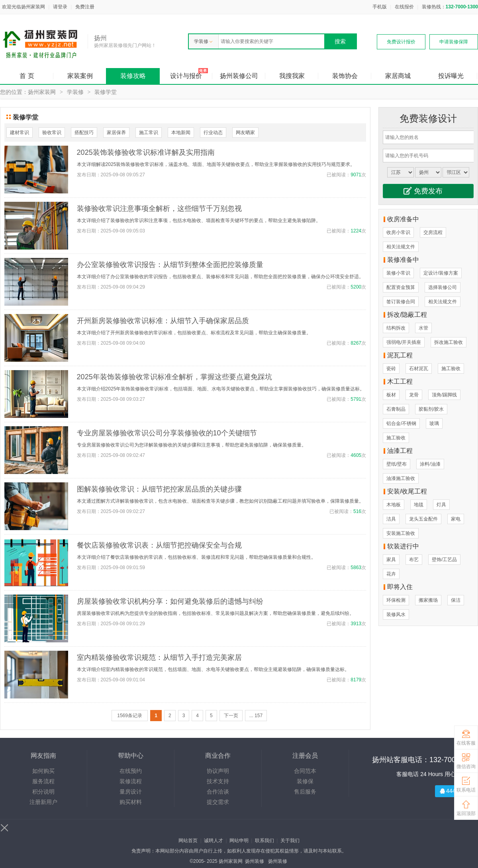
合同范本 (305, 771)
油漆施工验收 (401, 478)
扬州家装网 (42, 92)
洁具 (391, 519)
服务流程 (43, 781)
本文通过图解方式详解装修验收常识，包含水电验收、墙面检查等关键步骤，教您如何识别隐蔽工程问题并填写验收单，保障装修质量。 (220, 501)
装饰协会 (345, 76)
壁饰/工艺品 (444, 560)
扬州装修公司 (239, 76)
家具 (391, 560)
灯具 (441, 505)
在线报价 (404, 7)
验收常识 (52, 133)
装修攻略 (133, 76)
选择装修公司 (443, 287)
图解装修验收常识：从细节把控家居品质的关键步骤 (159, 489)
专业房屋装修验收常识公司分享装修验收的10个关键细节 (167, 433)
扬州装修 (255, 861)
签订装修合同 (401, 302)
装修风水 (396, 614)
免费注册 (85, 7)
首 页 (27, 76)
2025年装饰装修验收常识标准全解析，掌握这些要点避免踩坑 (174, 377)
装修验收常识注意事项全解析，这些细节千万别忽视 (159, 209)
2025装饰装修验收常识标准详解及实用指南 (146, 152)
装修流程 (131, 781)
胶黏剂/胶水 (431, 409)
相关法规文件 (401, 247)
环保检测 (396, 600)
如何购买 (43, 771)
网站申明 (239, 841)
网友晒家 (245, 133)
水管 (423, 328)
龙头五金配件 (423, 519)
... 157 (256, 716)
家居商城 (398, 76)
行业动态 (213, 133)
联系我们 (264, 841)
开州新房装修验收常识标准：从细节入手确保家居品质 (163, 321)
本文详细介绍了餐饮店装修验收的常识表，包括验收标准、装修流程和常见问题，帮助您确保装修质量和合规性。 (196, 557)
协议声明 (218, 771)
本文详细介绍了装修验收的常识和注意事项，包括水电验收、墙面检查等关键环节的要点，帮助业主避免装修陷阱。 (199, 220)
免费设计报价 (401, 42)
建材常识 (20, 133)
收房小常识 (398, 232)
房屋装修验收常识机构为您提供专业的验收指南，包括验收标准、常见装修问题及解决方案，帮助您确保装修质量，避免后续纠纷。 (215, 613)
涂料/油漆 (430, 464)
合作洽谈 (218, 792)
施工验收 (451, 369)
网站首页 (188, 841)
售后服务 (305, 792)
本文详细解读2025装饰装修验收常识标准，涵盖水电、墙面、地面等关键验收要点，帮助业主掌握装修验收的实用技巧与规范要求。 (216, 164)
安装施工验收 (401, 533)
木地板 (394, 505)
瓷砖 (391, 369)
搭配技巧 (84, 133)
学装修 (203, 41)
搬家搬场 (428, 600)
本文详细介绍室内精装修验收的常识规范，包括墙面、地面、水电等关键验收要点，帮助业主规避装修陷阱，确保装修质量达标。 (213, 669)
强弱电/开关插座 (404, 342)
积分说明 (43, 792)
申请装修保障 (454, 42)
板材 (391, 395)
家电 (456, 519)
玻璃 (434, 423)
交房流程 (433, 232)
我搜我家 (292, 76)
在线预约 (131, 771)
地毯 (419, 505)
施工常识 (149, 133)
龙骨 (414, 395)
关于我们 (290, 841)
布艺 (414, 560)
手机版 (380, 7)
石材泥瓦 (419, 369)
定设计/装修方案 (441, 273)
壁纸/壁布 (397, 464)
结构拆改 (396, 328)
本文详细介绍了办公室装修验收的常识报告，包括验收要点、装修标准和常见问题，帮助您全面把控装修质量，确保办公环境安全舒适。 (220, 277)
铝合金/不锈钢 (401, 423)
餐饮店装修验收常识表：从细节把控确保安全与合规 (159, 545)
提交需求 (218, 802)
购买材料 (131, 802)
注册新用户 (43, 802)
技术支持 (218, 781)
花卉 (391, 574)
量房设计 (131, 792)
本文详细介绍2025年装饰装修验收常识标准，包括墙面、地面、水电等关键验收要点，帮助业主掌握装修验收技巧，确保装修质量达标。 (221, 389)
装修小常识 (398, 273)
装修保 (305, 781)
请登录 (60, 7)
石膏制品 (396, 409)
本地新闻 (181, 133)
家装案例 (80, 76)
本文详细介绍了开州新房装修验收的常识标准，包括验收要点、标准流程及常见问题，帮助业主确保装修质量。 (194, 333)
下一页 (231, 716)
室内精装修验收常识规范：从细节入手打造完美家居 (159, 657)
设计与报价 (186, 76)
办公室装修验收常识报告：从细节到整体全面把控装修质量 (170, 265)
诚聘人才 (214, 841)
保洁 (456, 600)
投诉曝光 (451, 76)
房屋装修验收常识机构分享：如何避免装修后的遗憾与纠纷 (170, 601)
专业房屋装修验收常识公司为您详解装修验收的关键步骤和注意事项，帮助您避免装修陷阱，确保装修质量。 (192, 445)
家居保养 (116, 133)
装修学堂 (106, 92)
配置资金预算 (401, 287)
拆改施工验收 (449, 342)
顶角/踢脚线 (444, 395)
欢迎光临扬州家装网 (24, 7)
